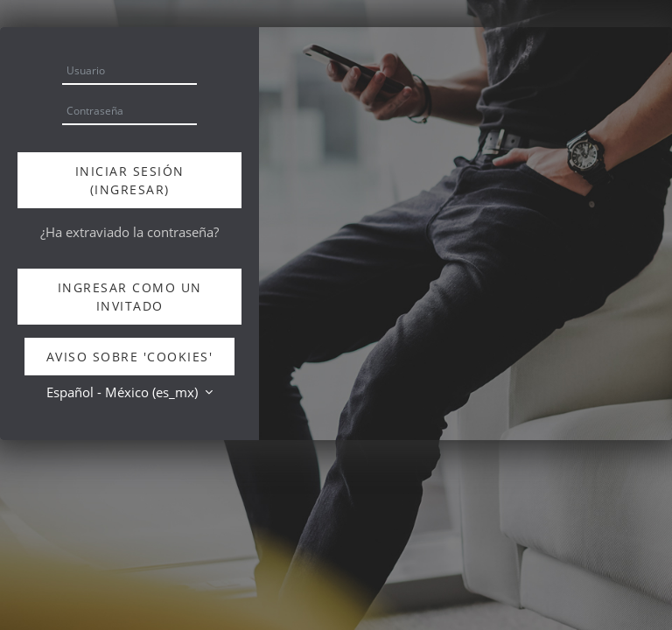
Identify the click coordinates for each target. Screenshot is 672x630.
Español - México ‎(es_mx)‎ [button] (124, 392)
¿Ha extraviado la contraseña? (129, 232)
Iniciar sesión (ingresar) (130, 180)
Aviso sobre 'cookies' (130, 357)
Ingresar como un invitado (130, 297)
